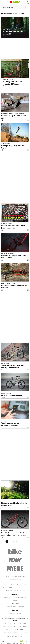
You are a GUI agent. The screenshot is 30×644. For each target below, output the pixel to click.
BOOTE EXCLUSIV (8, 626)
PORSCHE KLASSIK (7, 632)
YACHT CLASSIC (17, 623)
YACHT (10, 623)
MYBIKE (25, 626)
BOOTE (25, 623)
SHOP (5, 623)
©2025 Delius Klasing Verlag (15, 636)
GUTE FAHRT (9, 629)
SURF (15, 626)
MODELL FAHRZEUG (19, 629)
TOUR (20, 626)
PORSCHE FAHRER (18, 632)
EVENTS (27, 632)
